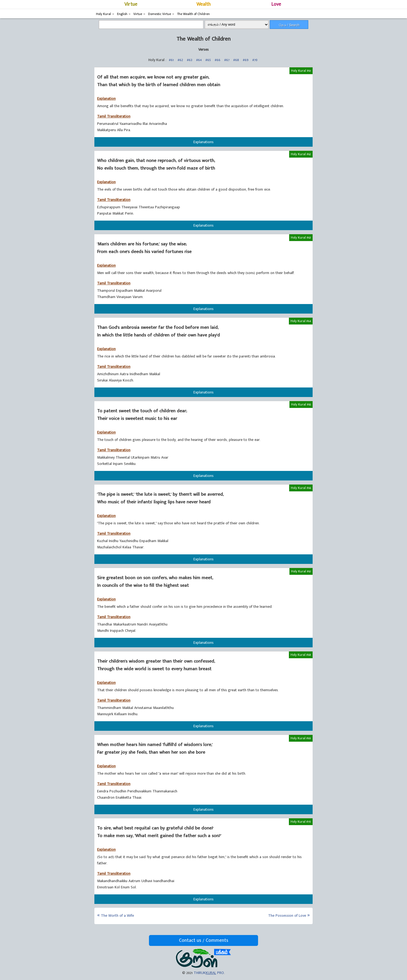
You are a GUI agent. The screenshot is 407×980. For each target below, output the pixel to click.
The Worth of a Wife (117, 916)
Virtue (131, 4)
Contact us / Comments (204, 940)
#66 (218, 60)
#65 (208, 60)
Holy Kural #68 (301, 655)
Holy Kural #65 (301, 404)
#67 (227, 60)
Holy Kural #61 (301, 71)
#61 (171, 60)
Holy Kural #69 (301, 738)
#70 (255, 60)
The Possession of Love (287, 916)
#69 (246, 60)
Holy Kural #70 (301, 822)
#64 (199, 60)
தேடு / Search (289, 25)
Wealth (203, 4)
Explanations (203, 142)
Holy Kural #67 (301, 571)
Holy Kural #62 (301, 154)
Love (276, 4)
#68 (236, 60)
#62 (180, 60)
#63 (190, 60)
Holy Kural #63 (301, 238)
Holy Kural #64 (301, 321)
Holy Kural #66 (301, 488)
